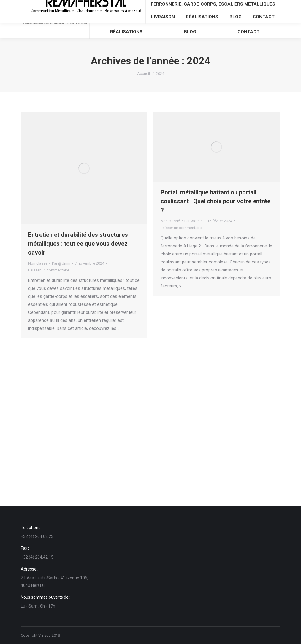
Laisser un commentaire (49, 270)
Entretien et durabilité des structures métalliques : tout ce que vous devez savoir (78, 244)
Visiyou (45, 635)
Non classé (38, 263)
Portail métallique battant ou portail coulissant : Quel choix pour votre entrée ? (216, 201)
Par (61, 263)
